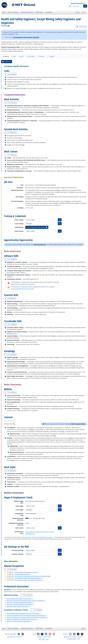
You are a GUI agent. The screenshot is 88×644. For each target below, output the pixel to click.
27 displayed (11, 74)
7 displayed (36, 610)
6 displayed (11, 470)
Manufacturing (30, 534)
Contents (6, 62)
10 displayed (11, 569)
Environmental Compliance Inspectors (26, 572)
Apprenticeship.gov (40, 244)
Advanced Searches (27, 12)
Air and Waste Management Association (19, 599)
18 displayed (11, 355)
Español (51, 56)
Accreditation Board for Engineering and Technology (23, 613)
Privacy (74, 637)
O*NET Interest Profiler (78, 424)
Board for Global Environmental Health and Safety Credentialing (27, 617)
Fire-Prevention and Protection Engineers (26, 37)
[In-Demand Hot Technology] (46, 271)
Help (4, 12)
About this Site (68, 637)
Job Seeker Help (11, 637)
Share (77, 12)
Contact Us (19, 637)
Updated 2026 (81, 26)
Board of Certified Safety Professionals (19, 621)
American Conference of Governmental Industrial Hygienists (25, 601)
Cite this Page (47, 637)
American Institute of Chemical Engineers (20, 604)
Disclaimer (80, 637)
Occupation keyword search (78, 3)
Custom (21, 56)
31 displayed (11, 103)
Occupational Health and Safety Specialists (28, 578)
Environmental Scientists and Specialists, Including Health (32, 576)
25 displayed (11, 133)
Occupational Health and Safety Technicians (28, 580)
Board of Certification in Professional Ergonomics (22, 619)
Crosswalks (49, 12)
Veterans (41, 56)
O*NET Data (39, 12)
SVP (18, 208)
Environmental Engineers (22, 574)
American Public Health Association (18, 606)
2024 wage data (26, 537)
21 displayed (11, 259)
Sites (83, 12)
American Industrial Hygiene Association (19, 602)
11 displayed (11, 325)
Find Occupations (13, 12)
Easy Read (30, 56)
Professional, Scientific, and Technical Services (40, 532)
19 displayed (11, 393)
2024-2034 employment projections (43, 537)
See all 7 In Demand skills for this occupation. (22, 289)
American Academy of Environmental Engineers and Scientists (26, 615)
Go (85, 6)
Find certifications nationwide (37, 227)
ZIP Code (29, 224)
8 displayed (11, 298)
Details (14, 56)
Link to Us (40, 637)
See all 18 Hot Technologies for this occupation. (23, 284)
